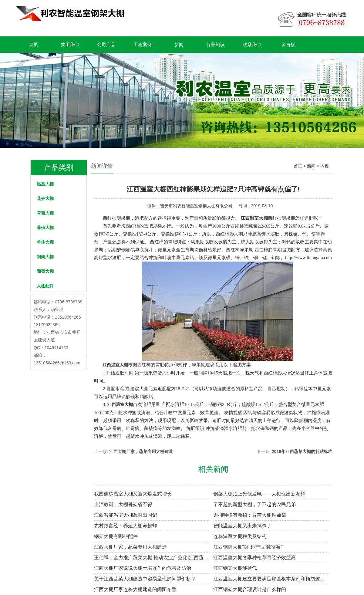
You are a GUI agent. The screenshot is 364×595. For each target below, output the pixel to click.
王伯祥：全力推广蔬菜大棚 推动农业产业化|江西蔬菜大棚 (152, 558)
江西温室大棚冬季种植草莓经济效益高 (254, 558)
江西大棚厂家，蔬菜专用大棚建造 (141, 451)
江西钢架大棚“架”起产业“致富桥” (248, 547)
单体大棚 (45, 242)
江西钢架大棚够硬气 (235, 568)
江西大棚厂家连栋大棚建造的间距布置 (135, 589)
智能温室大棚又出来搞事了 (242, 526)
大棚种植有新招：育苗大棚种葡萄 (250, 515)
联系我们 (252, 44)
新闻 (179, 44)
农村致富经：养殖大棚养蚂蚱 (126, 526)
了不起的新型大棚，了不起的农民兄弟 (254, 504)
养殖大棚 (45, 228)
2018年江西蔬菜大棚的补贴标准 (302, 451)
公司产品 (106, 44)
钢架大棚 (45, 257)
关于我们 (70, 44)
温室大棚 (45, 184)
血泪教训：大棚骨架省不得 (123, 504)
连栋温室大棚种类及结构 (240, 536)
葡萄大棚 (45, 271)
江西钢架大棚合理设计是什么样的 (250, 589)
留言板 (288, 44)
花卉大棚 (45, 198)
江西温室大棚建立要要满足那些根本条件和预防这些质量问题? (271, 579)
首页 (33, 44)
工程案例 (143, 44)
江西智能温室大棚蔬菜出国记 (126, 515)
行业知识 (215, 44)
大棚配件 (45, 286)
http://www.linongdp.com (308, 258)
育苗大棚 (45, 213)
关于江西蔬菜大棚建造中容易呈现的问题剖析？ (145, 579)
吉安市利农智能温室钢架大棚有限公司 (196, 206)
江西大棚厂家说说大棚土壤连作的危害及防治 (143, 568)
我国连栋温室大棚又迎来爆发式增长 (133, 494)
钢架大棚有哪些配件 (116, 536)
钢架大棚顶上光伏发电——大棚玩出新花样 (259, 494)
